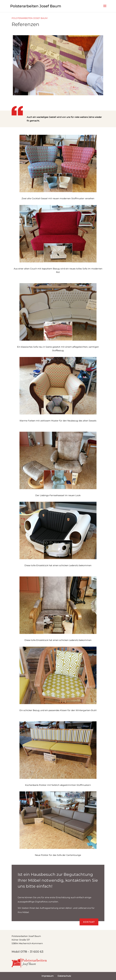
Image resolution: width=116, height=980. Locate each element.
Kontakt (89, 922)
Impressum (48, 976)
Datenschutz (64, 976)
